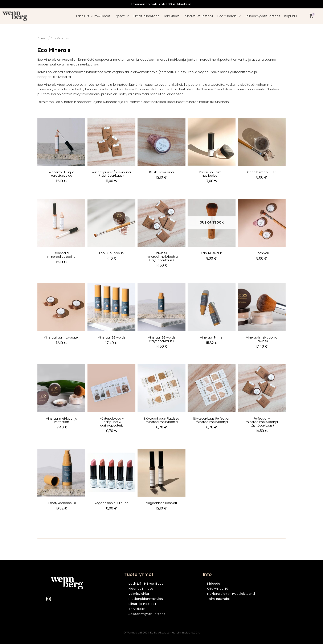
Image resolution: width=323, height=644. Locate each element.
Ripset (122, 16)
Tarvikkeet (171, 16)
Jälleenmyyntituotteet (262, 16)
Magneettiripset (142, 589)
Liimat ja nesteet (146, 16)
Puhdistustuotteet (199, 16)
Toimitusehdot (219, 599)
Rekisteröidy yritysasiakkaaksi (231, 594)
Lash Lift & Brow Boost (93, 16)
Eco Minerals (229, 16)
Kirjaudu (291, 16)
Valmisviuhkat (140, 594)
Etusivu (42, 38)
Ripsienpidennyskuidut (147, 599)
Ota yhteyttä (218, 589)
